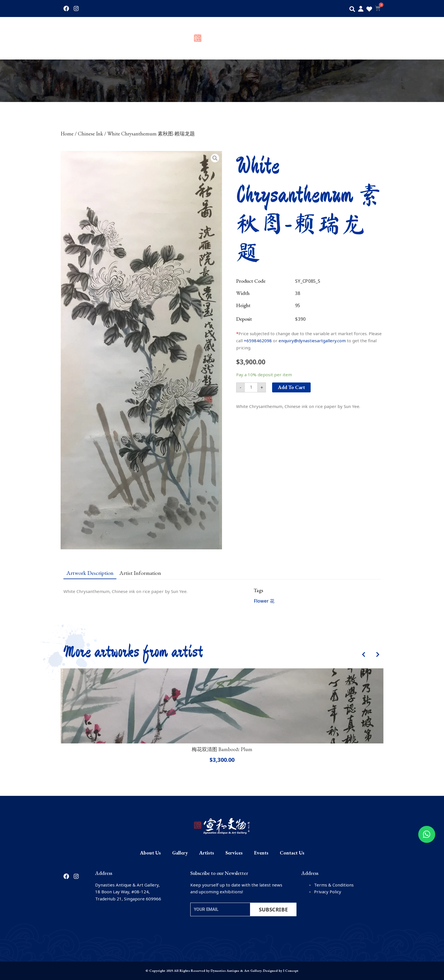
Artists (131, 38)
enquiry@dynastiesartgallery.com (312, 341)
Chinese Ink (90, 134)
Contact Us (370, 38)
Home (67, 134)
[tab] (90, 573)
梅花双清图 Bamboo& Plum (222, 749)
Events (338, 38)
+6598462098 (258, 341)
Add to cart (291, 387)
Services (309, 38)
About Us (73, 38)
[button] (352, 9)
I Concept (291, 971)
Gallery (103, 38)
